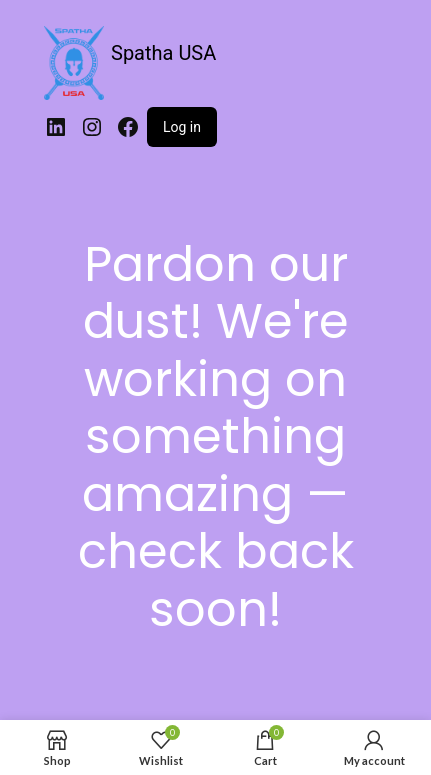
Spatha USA (163, 53)
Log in (182, 127)
